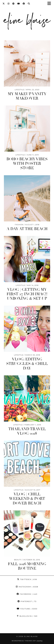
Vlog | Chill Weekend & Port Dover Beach (27, 499)
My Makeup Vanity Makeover (27, 96)
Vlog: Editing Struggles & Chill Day (27, 364)
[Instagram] (9, 4)
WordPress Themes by (27, 641)
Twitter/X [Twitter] (27, 579)
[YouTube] (19, 4)
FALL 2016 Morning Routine (27, 566)
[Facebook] (24, 4)
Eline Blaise (31, 636)
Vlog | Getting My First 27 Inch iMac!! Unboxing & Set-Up (27, 294)
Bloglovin (27, 616)
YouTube (27, 609)
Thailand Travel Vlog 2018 (27, 431)
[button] (50, 4)
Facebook (27, 594)
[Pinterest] (13, 4)
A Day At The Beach (27, 229)
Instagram (27, 587)
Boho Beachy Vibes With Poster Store (27, 164)
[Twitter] (4, 4)
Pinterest (27, 601)
